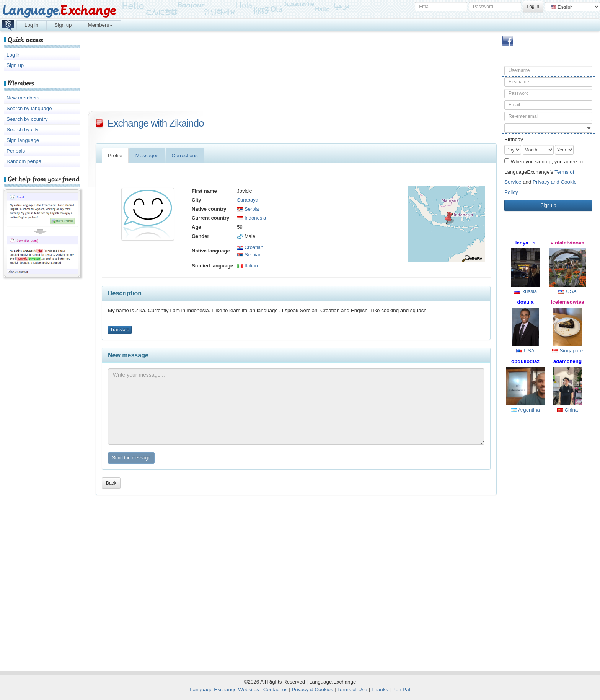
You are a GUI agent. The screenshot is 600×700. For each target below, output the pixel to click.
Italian (247, 266)
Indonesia (251, 218)
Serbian (249, 255)
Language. (59, 11)
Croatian (250, 247)
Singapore (567, 351)
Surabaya (248, 200)
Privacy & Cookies (312, 689)
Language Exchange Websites (224, 689)
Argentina (525, 410)
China (568, 410)
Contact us (276, 689)
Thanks (380, 689)
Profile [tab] (115, 155)
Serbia (248, 209)
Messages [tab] (147, 155)
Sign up (63, 25)
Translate (120, 330)
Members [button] (101, 25)
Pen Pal (401, 689)
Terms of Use (352, 689)
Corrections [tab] (185, 155)
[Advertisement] (548, 542)
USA (567, 291)
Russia (525, 291)
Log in (31, 25)
